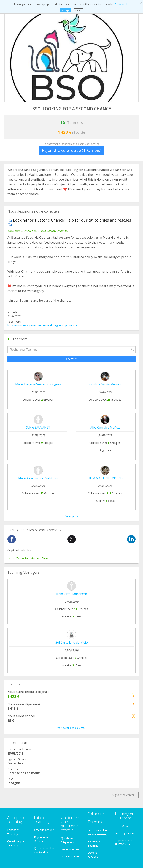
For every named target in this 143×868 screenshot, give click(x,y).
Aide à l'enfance (17, 742)
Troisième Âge (16, 763)
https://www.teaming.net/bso (28, 371)
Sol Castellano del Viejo (72, 456)
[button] (133, 508)
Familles (12, 735)
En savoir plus (122, 4)
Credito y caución (125, 646)
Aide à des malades (19, 699)
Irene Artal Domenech (72, 407)
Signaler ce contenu (124, 608)
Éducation (13, 727)
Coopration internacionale (23, 706)
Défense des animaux (20, 713)
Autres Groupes (17, 770)
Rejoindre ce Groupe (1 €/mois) (72, 150)
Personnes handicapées (22, 720)
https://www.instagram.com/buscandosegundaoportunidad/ (43, 325)
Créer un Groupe (44, 643)
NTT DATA (121, 639)
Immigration (15, 749)
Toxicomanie (15, 692)
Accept (66, 10)
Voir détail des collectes (71, 541)
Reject (79, 10)
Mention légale (70, 663)
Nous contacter (70, 669)
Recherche (14, 756)
